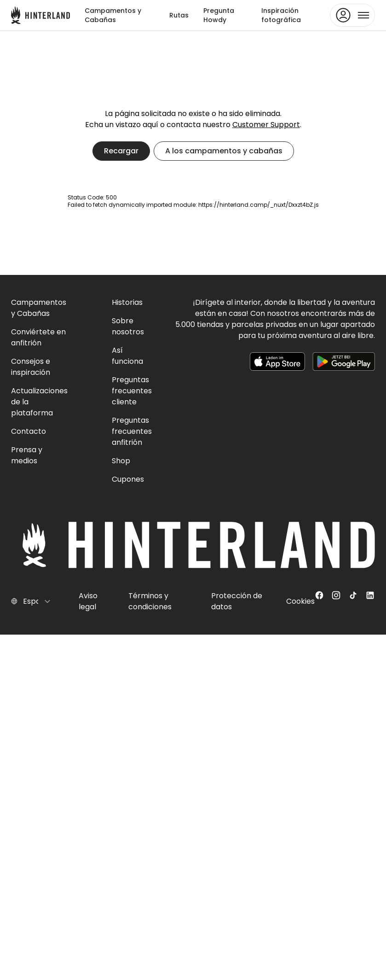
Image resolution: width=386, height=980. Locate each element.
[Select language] (37, 601)
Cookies (300, 601)
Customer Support (266, 125)
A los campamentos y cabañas (224, 151)
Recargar (121, 151)
